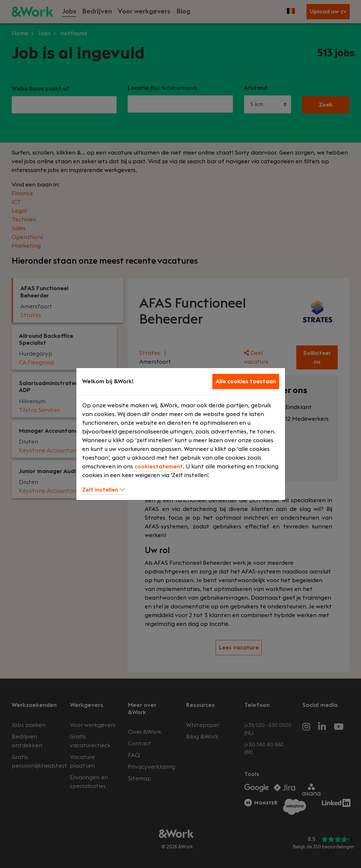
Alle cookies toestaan (246, 381)
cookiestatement (159, 467)
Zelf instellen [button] (103, 490)
